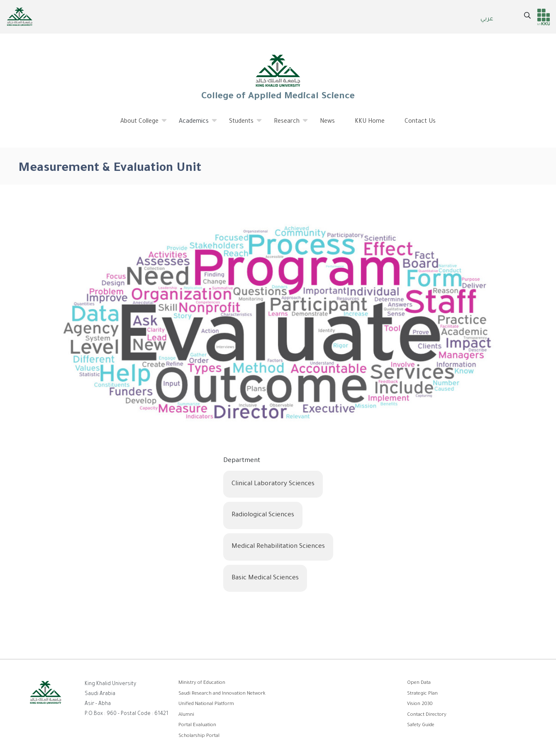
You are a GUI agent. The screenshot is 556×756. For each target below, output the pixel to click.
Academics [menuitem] (194, 125)
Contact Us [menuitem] (420, 122)
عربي (487, 19)
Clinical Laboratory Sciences (273, 484)
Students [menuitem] (241, 125)
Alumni (186, 715)
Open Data (419, 683)
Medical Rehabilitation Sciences (278, 547)
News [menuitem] (327, 122)
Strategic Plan (422, 694)
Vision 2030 (420, 704)
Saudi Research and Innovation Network (222, 694)
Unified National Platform (206, 704)
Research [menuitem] (287, 125)
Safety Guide (421, 726)
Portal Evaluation (197, 726)
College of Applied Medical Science (278, 77)
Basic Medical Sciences (265, 578)
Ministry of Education (202, 683)
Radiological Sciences (263, 515)
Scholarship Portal (199, 736)
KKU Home (370, 122)
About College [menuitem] (140, 125)
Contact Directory (427, 715)
